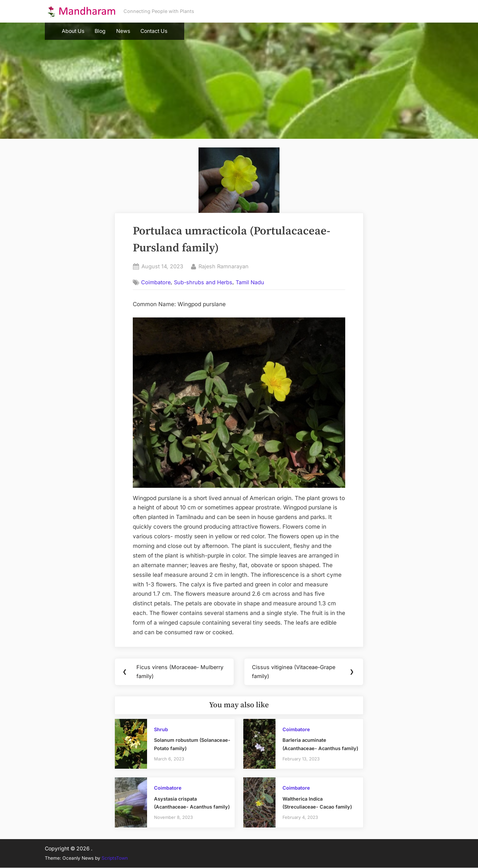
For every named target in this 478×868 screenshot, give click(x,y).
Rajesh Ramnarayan (224, 266)
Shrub (161, 730)
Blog (100, 31)
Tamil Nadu (250, 282)
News (123, 31)
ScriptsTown (115, 859)
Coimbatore (156, 282)
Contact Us (154, 31)
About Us (73, 31)
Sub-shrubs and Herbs (203, 282)
